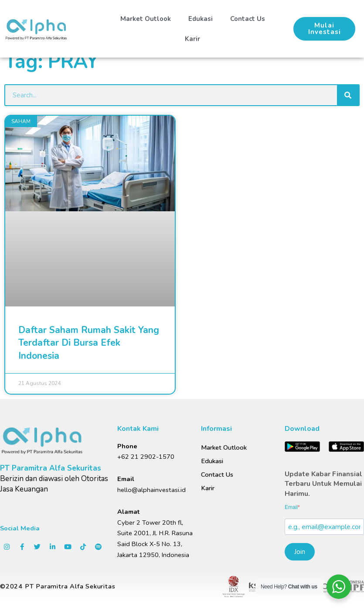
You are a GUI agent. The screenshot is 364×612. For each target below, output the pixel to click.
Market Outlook (146, 19)
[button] (324, 29)
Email (291, 507)
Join (300, 552)
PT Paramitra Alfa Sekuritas (51, 468)
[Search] (348, 95)
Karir (192, 39)
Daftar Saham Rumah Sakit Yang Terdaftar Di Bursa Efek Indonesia (89, 343)
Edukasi (200, 19)
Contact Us (246, 19)
